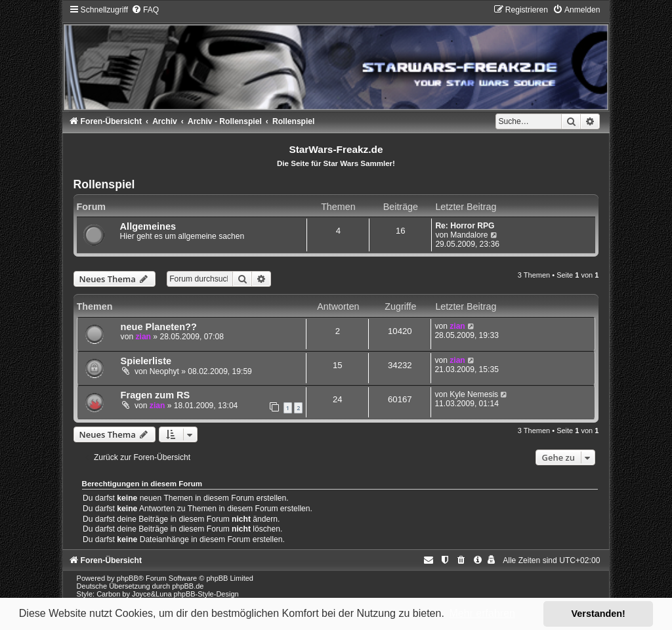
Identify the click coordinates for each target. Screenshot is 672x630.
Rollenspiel (104, 184)
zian (143, 337)
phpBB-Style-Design (206, 594)
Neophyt (164, 371)
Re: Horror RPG (465, 226)
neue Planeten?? (159, 327)
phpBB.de (188, 586)
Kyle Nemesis (474, 394)
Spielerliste (146, 361)
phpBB (128, 578)
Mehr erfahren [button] (482, 613)
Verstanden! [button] (598, 614)
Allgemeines (148, 226)
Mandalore (469, 235)
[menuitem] (145, 10)
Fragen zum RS (156, 395)
